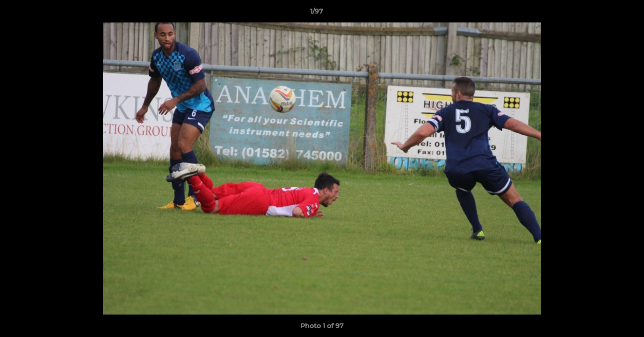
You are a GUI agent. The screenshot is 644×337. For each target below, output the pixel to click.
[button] (605, 14)
